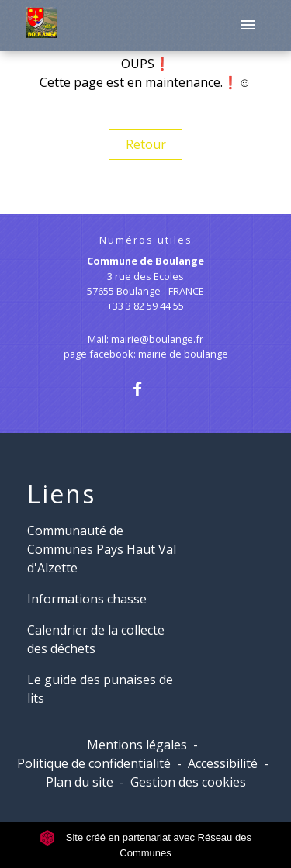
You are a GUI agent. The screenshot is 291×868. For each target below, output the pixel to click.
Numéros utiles (146, 240)
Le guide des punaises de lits (100, 689)
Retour (146, 144)
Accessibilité (223, 763)
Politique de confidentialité (94, 763)
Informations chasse (87, 599)
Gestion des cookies (188, 782)
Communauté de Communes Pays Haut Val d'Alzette (102, 549)
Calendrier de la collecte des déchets (96, 639)
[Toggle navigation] (248, 26)
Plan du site (80, 782)
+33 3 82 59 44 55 (145, 306)
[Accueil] (42, 26)
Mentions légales (137, 745)
